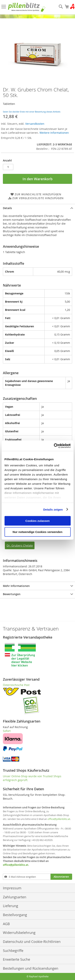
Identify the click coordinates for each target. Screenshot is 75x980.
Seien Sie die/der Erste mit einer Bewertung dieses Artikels (32, 112)
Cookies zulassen (38, 521)
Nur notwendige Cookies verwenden (37, 532)
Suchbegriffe (13, 951)
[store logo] (27, 7)
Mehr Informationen (16, 586)
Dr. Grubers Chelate (20, 545)
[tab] (37, 208)
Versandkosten (35, 124)
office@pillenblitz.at (59, 819)
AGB (6, 924)
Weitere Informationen (54, 133)
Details (7, 208)
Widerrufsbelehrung (19, 933)
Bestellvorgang (15, 915)
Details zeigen (53, 509)
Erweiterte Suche (16, 959)
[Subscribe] (61, 877)
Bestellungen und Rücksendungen (31, 968)
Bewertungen (12, 594)
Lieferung (11, 906)
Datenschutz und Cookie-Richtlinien (32, 942)
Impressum (12, 888)
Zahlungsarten (15, 897)
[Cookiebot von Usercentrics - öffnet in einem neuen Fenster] (54, 446)
